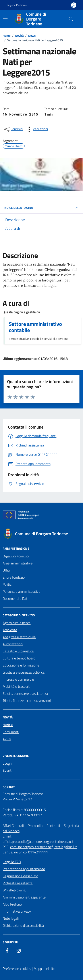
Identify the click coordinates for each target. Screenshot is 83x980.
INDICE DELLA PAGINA (41, 208)
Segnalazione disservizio (20, 876)
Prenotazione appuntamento (24, 869)
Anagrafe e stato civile (19, 637)
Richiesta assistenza (18, 883)
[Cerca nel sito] (71, 19)
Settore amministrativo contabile (35, 327)
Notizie (8, 725)
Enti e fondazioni (15, 577)
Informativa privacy (17, 911)
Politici (7, 584)
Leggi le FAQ (12, 862)
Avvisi (7, 739)
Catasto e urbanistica (18, 651)
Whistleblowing (14, 890)
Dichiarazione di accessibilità (23, 925)
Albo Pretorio (12, 904)
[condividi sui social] (13, 129)
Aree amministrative (18, 563)
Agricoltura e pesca (17, 623)
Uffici (6, 570)
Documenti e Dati (15, 598)
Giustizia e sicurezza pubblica (24, 672)
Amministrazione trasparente (24, 897)
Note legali (11, 918)
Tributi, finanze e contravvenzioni (27, 701)
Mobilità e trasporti (16, 686)
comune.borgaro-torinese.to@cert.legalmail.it (43, 847)
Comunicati (11, 732)
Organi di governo (16, 556)
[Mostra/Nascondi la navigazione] (5, 19)
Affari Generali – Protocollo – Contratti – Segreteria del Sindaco (41, 828)
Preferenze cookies (17, 969)
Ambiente (10, 630)
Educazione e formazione (21, 665)
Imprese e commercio (18, 679)
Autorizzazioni (13, 644)
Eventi (7, 770)
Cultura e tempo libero (19, 658)
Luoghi (8, 763)
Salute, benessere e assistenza (25, 693)
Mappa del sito (44, 969)
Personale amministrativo (21, 591)
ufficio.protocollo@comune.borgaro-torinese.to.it (38, 841)
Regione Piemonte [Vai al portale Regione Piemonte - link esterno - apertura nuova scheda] (17, 5)
